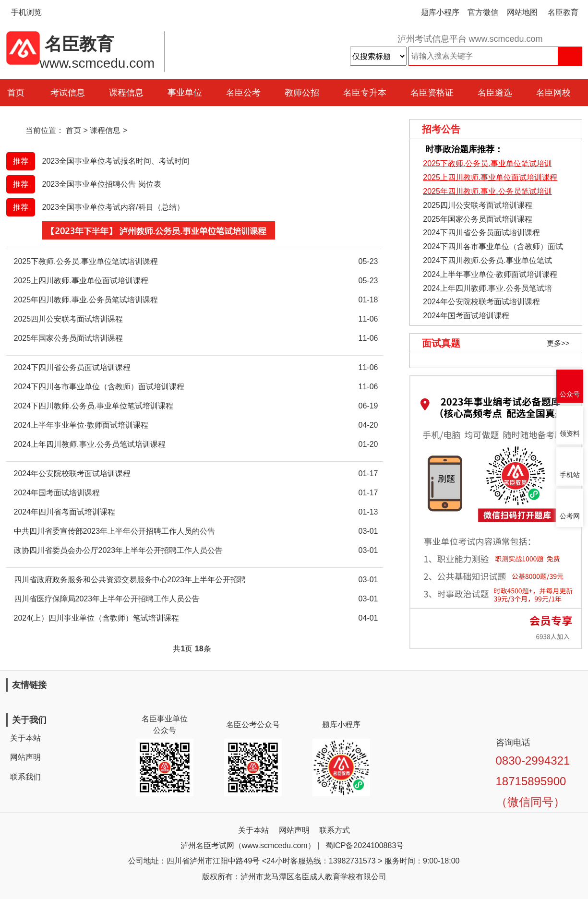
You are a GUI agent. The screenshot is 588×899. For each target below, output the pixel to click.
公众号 (570, 394)
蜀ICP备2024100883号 (365, 845)
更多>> (558, 343)
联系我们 (25, 777)
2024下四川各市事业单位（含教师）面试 (493, 246)
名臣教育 (563, 12)
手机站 (570, 475)
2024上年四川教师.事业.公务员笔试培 (487, 288)
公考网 (570, 516)
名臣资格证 (432, 93)
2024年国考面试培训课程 (466, 316)
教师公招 (302, 93)
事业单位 (185, 93)
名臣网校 (553, 93)
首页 (73, 130)
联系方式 (335, 830)
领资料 (570, 434)
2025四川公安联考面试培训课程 (478, 205)
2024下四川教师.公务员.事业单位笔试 (487, 260)
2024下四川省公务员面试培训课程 (481, 233)
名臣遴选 (495, 93)
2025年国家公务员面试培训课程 (478, 219)
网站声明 (25, 757)
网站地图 (522, 12)
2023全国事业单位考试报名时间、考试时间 (116, 161)
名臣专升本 (365, 93)
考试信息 (68, 93)
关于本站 (25, 738)
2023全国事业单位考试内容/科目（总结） (113, 207)
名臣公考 (243, 93)
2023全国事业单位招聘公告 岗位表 (102, 184)
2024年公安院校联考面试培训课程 (481, 302)
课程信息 (126, 93)
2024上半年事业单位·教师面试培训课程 (490, 274)
